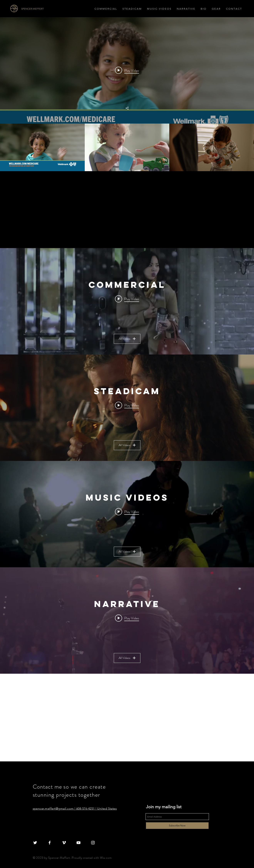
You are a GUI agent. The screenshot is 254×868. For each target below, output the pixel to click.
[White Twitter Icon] (35, 843)
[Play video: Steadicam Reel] (127, 405)
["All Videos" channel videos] (127, 147)
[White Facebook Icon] (50, 843)
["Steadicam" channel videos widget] (127, 408)
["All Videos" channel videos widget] (127, 94)
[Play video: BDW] (127, 618)
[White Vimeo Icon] (64, 843)
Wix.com (106, 858)
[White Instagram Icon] (93, 843)
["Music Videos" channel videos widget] (127, 514)
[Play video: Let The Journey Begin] (127, 70)
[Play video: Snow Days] (127, 299)
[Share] (127, 108)
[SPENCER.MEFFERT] (43, 9)
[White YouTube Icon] (78, 843)
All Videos (127, 339)
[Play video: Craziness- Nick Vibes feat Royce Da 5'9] (127, 512)
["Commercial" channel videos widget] (127, 301)
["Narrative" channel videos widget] (127, 620)
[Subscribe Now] (177, 826)
